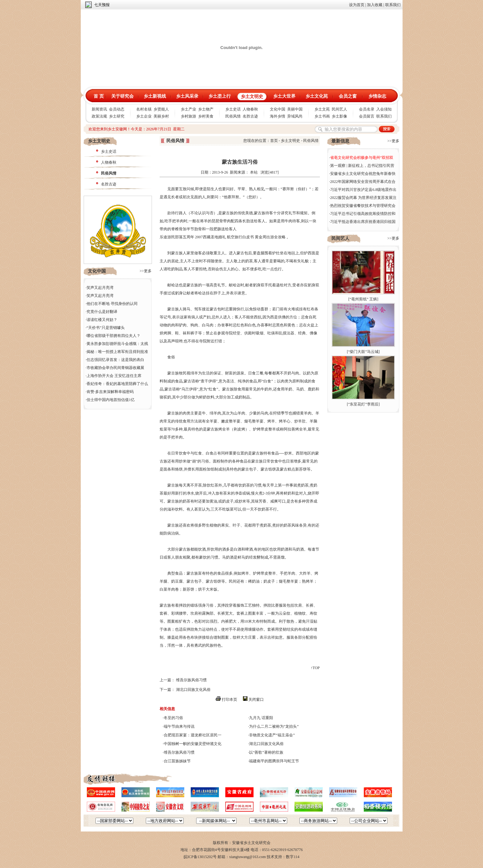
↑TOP (315, 668)
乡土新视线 (155, 96)
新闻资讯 (99, 109)
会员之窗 (348, 96)
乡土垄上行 (220, 96)
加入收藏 (375, 5)
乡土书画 (322, 116)
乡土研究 (117, 116)
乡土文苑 (322, 109)
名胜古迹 (250, 116)
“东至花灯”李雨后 (363, 404)
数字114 (293, 857)
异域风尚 (295, 116)
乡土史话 (233, 109)
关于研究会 (122, 96)
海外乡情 (278, 116)
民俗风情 (233, 116)
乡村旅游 (188, 116)
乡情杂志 (377, 96)
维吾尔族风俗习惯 (191, 680)
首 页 (99, 96)
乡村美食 (206, 116)
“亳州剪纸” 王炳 (363, 299)
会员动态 (117, 109)
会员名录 (367, 109)
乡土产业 (188, 109)
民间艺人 (339, 109)
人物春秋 (250, 109)
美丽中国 (295, 109)
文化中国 (278, 109)
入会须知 (384, 109)
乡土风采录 (187, 96)
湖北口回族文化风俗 (193, 690)
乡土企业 (144, 116)
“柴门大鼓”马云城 (363, 352)
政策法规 (99, 116)
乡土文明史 (252, 97)
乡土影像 (339, 116)
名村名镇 (144, 109)
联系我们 (393, 5)
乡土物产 (206, 109)
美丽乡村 (161, 116)
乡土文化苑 (317, 96)
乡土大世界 (284, 96)
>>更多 (146, 271)
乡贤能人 (161, 109)
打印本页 (229, 700)
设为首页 (357, 5)
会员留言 (367, 116)
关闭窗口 (256, 700)
